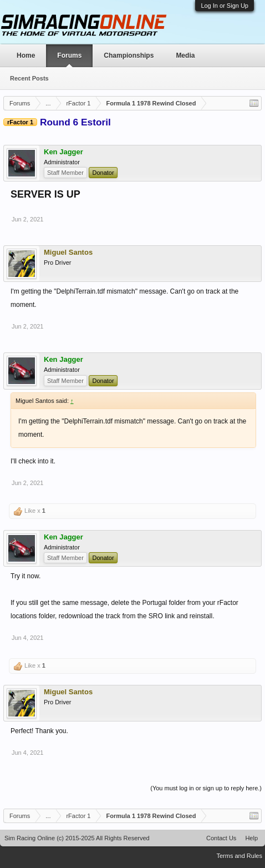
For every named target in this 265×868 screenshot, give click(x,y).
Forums (69, 55)
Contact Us (221, 838)
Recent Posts (29, 78)
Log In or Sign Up (225, 6)
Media (185, 55)
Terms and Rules (239, 856)
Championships (129, 55)
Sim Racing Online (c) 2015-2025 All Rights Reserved (77, 838)
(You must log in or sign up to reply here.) (206, 788)
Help (251, 838)
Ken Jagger (63, 152)
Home (26, 55)
